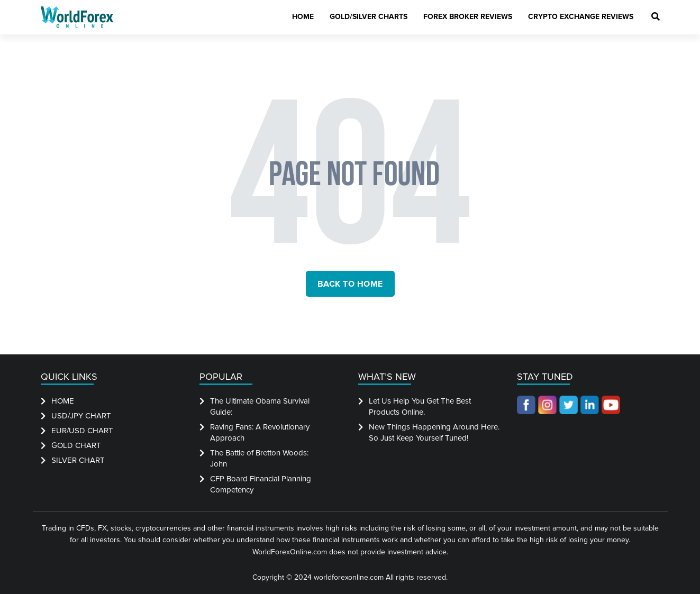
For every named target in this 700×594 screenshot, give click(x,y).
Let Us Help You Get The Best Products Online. (420, 406)
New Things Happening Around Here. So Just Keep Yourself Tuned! (434, 432)
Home (303, 17)
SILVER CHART (78, 460)
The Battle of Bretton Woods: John (259, 458)
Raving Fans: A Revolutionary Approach (260, 432)
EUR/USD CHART (82, 431)
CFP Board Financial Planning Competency (261, 484)
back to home (350, 284)
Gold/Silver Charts (369, 17)
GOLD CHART (76, 445)
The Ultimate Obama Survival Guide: (260, 406)
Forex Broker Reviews (468, 17)
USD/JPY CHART (81, 416)
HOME (63, 401)
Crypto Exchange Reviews (581, 17)
